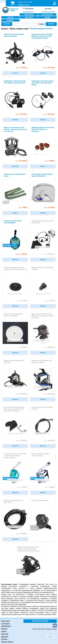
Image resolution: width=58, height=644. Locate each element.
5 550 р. (50, 487)
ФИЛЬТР (51, 24)
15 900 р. (50, 441)
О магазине (5, 623)
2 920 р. (22, 254)
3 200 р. (22, 301)
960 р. (23, 347)
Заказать (43, 73)
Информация (6, 626)
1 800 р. (22, 487)
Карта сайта (6, 621)
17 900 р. (22, 68)
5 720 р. (50, 301)
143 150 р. (49, 114)
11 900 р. (50, 207)
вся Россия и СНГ (48, 12)
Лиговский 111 (28, 12)
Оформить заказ (23, 5)
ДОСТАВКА (29, 17)
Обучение (5, 634)
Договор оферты (7, 642)
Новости (4, 629)
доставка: (48, 9)
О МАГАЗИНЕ (29, 15)
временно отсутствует (43, 247)
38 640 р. (50, 254)
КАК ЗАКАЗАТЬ (47, 15)
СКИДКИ (48, 17)
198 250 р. (49, 347)
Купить (15, 73)
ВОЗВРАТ (10, 20)
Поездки (4, 639)
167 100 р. (49, 68)
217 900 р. (21, 161)
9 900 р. (50, 161)
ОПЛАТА (10, 17)
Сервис (4, 631)
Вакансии (5, 637)
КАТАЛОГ (7, 24)
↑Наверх (51, 637)
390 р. (23, 207)
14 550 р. (22, 441)
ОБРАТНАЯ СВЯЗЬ (40, 621)
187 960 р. (21, 394)
